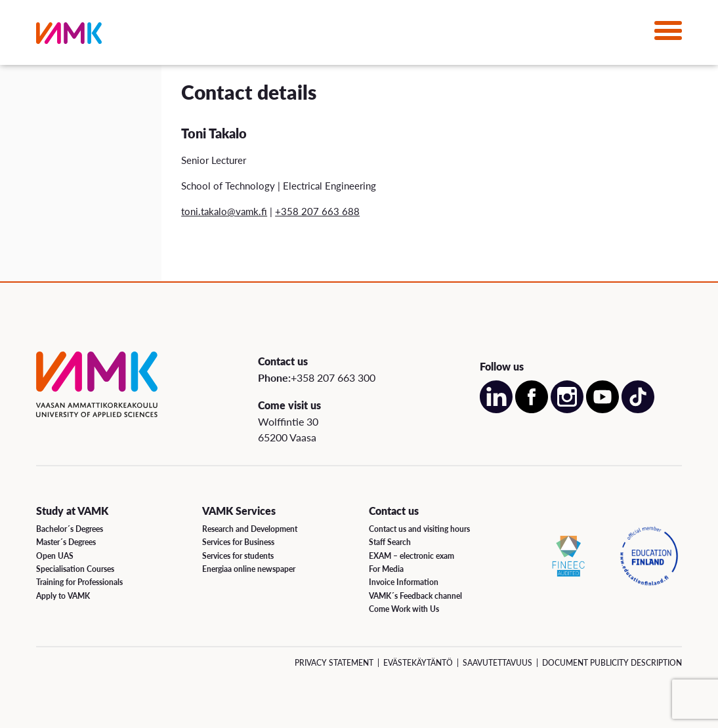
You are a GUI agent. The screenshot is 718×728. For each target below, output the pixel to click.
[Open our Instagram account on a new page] (567, 410)
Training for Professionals (79, 582)
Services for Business (238, 542)
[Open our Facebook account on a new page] (532, 410)
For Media (386, 569)
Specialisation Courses (75, 569)
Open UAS (55, 556)
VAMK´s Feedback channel (415, 596)
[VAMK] (69, 36)
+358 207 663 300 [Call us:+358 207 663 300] (333, 377)
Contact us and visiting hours (419, 529)
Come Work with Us (404, 609)
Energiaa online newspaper (249, 569)
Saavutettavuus (497, 663)
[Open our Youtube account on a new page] (602, 410)
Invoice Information (404, 582)
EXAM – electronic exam (412, 556)
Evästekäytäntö (418, 663)
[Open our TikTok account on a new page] (638, 410)
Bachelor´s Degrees (70, 529)
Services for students (238, 556)
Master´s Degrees (66, 542)
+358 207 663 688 (317, 211)
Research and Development (250, 529)
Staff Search (390, 542)
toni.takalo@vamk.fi (224, 211)
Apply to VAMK (63, 596)
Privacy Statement (334, 663)
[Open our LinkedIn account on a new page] (496, 410)
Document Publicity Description (612, 663)
